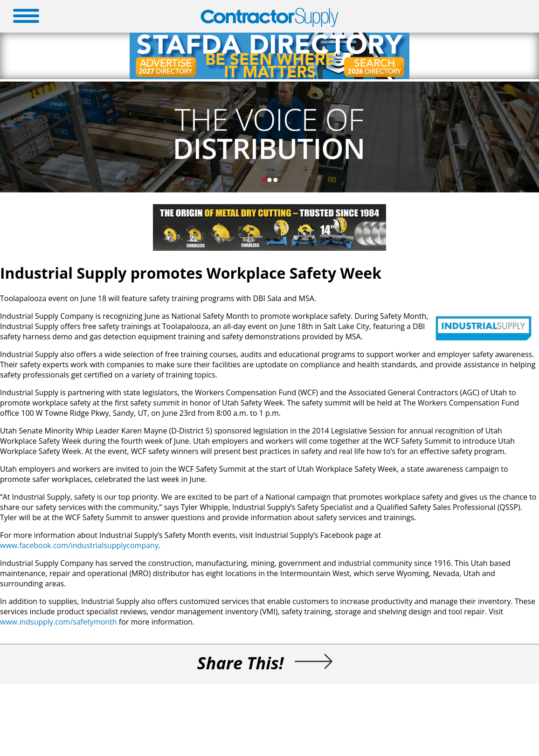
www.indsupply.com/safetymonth (59, 622)
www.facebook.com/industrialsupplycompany (79, 545)
